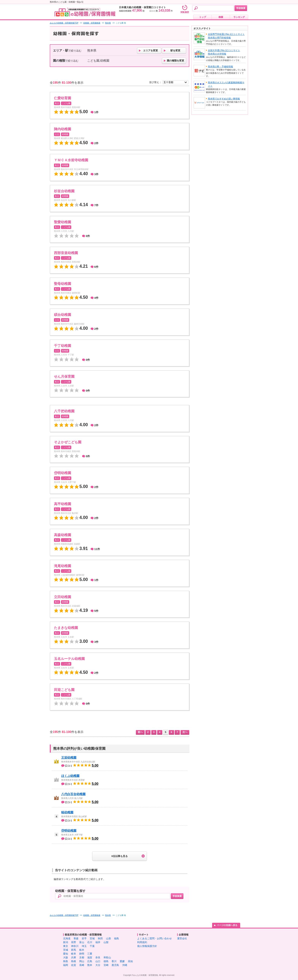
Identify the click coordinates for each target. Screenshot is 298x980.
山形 (109, 938)
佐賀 (74, 965)
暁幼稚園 (67, 812)
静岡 (82, 954)
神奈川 (75, 946)
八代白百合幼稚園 (73, 794)
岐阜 (74, 954)
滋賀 (90, 957)
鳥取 (66, 961)
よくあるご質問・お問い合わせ (155, 938)
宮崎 (106, 965)
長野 (74, 942)
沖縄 (125, 965)
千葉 (92, 946)
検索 (221, 17)
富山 (82, 942)
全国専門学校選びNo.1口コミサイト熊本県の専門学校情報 (226, 36)
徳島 (106, 961)
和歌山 (107, 957)
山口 (98, 961)
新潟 (66, 942)
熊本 (90, 965)
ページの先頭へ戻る (227, 925)
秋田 (100, 938)
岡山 (82, 961)
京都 (82, 957)
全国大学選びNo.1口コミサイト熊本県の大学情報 (224, 52)
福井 (98, 942)
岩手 (84, 938)
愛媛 (122, 961)
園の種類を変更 (176, 61)
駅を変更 (175, 50)
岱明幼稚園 (69, 831)
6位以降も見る (119, 856)
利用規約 (142, 942)
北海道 (67, 938)
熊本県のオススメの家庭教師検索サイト (226, 84)
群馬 (74, 950)
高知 (130, 961)
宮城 (92, 938)
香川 (114, 961)
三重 (90, 954)
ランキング (239, 17)
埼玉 (84, 946)
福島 (117, 938)
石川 (90, 942)
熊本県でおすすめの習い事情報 (224, 99)
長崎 (82, 965)
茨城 (66, 950)
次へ (185, 732)
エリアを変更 (151, 50)
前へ (140, 732)
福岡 (66, 965)
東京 (66, 946)
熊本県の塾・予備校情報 (220, 67)
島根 (74, 961)
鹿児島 (115, 965)
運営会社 (182, 938)
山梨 (106, 942)
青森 (76, 938)
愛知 (66, 954)
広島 (90, 961)
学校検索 (241, 8)
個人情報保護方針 (147, 946)
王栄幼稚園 (69, 758)
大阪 (66, 957)
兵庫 (74, 957)
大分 (98, 965)
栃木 (82, 950)
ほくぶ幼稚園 (70, 776)
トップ (203, 17)
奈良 (98, 957)
